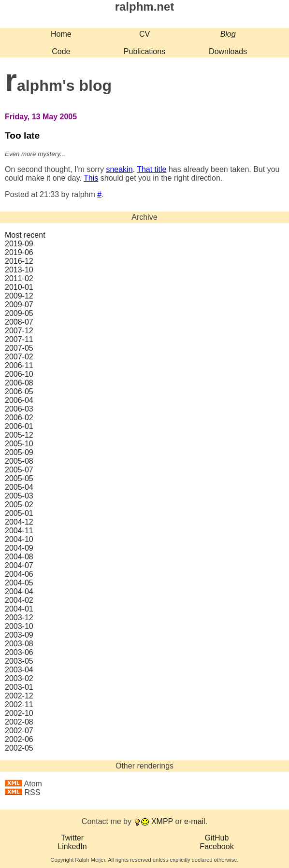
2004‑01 (19, 609)
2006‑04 (19, 400)
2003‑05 (19, 661)
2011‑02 (19, 278)
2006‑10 (19, 374)
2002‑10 (19, 713)
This (91, 178)
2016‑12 (19, 261)
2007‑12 (19, 331)
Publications (144, 51)
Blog (228, 34)
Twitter (72, 838)
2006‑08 (19, 383)
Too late (22, 135)
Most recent (25, 235)
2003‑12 (19, 618)
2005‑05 (19, 478)
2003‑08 (19, 644)
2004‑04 (19, 591)
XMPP (162, 821)
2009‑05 (19, 313)
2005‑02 (19, 505)
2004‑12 (19, 522)
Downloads (228, 51)
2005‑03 (19, 496)
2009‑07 (19, 305)
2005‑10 (19, 444)
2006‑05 (19, 391)
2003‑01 (19, 687)
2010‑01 (19, 287)
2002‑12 (19, 696)
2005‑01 (19, 513)
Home (61, 34)
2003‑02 (19, 678)
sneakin (119, 169)
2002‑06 (19, 739)
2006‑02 (19, 418)
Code (61, 51)
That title (152, 169)
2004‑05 (19, 583)
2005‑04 (19, 487)
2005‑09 (19, 452)
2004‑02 (19, 600)
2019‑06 (19, 252)
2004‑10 (19, 539)
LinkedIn (72, 847)
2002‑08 (19, 722)
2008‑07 (19, 322)
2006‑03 (19, 409)
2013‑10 (19, 270)
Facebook (217, 847)
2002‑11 (19, 704)
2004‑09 (19, 548)
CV (144, 34)
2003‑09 (19, 635)
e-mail (195, 821)
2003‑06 (19, 652)
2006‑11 (19, 365)
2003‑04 (19, 670)
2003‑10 (19, 626)
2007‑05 (19, 348)
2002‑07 (19, 731)
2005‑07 (19, 470)
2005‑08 (19, 461)
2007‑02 (19, 357)
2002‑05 (19, 748)
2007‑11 (19, 339)
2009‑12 (19, 296)
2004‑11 (19, 531)
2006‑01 (19, 426)
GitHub (217, 838)
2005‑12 (19, 435)
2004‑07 (19, 565)
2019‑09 (19, 244)
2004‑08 (19, 557)
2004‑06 (19, 574)
